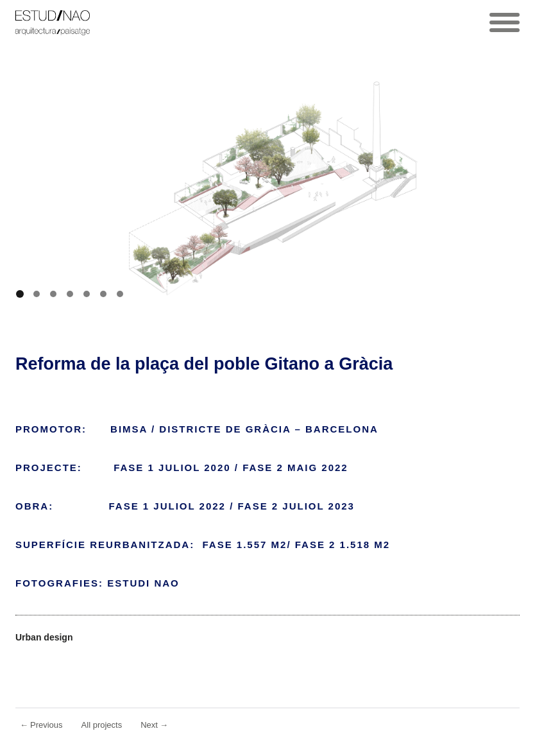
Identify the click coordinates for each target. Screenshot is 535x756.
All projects (102, 725)
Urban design (44, 637)
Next (154, 725)
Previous (41, 725)
